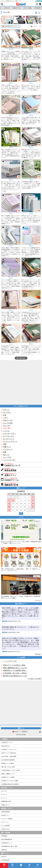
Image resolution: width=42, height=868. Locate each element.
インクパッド (8, 449)
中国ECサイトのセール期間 (10, 781)
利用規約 (5, 836)
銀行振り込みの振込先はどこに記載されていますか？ (16, 676)
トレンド (5, 798)
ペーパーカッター (9, 460)
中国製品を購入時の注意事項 (10, 784)
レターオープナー (9, 433)
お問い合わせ (6, 829)
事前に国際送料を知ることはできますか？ (16, 668)
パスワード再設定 (7, 819)
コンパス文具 (8, 423)
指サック (6, 455)
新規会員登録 (6, 812)
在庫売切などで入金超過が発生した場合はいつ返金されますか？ (16, 670)
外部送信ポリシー (7, 843)
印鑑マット (7, 447)
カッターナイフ (9, 439)
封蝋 (5, 452)
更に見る (38, 654)
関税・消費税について (8, 774)
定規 (5, 415)
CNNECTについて (7, 743)
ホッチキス (7, 412)
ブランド (5, 795)
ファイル (6, 431)
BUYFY (4, 857)
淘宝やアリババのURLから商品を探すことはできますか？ (16, 665)
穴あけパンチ (8, 420)
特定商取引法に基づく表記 (10, 846)
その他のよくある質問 (34, 679)
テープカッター (9, 436)
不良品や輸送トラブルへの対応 (11, 770)
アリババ (16, 26)
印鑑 (5, 444)
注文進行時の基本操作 (8, 760)
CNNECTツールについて (9, 750)
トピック (38, 600)
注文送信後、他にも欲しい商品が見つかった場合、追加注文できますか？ (16, 673)
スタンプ (6, 410)
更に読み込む (21, 358)
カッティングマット (10, 441)
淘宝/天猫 (6, 26)
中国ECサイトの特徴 (8, 777)
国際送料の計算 (6, 801)
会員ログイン (6, 815)
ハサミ (5, 418)
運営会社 (5, 850)
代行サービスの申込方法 (9, 753)
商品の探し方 (6, 746)
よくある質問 (6, 826)
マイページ (5, 822)
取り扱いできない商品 (8, 767)
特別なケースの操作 (8, 763)
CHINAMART (6, 860)
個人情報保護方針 (7, 839)
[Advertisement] (21, 383)
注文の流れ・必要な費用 (9, 756)
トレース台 (7, 457)
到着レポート (6, 805)
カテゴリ (5, 791)
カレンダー (7, 426)
